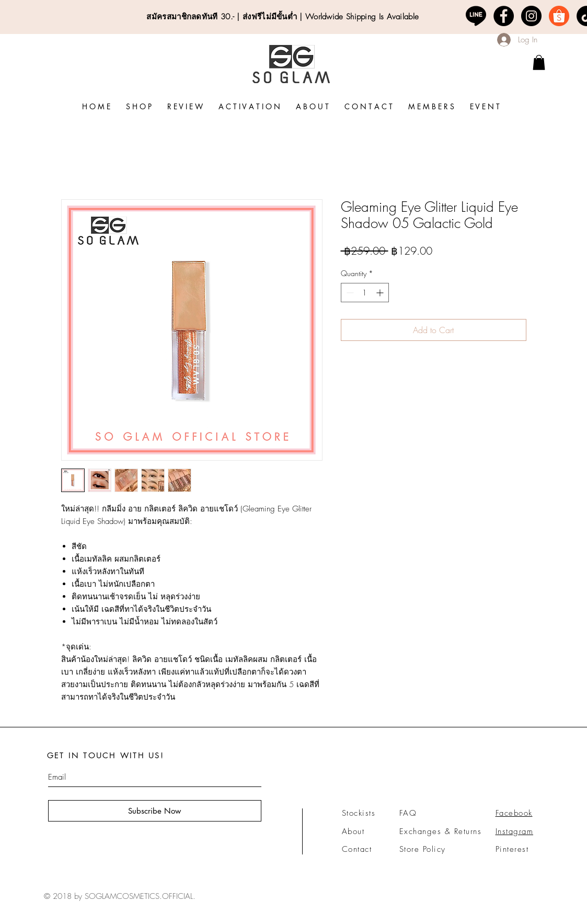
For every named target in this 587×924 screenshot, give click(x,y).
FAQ (408, 813)
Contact (357, 849)
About (353, 831)
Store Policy (423, 849)
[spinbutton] (365, 293)
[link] (539, 62)
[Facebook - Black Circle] (504, 16)
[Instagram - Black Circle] (531, 16)
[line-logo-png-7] (476, 16)
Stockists (359, 813)
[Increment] (381, 293)
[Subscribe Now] (155, 811)
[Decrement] (349, 293)
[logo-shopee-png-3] (559, 16)
